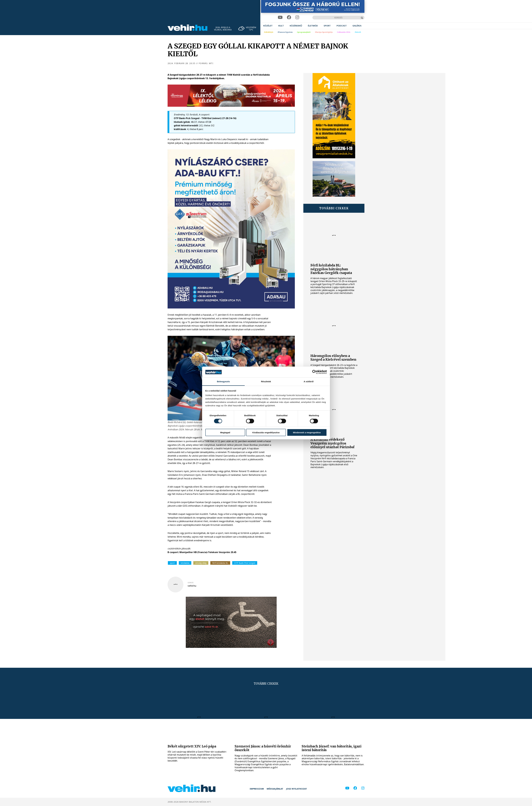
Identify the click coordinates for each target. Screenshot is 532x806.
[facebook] (289, 17)
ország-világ (201, 563)
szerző (191, 583)
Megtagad (225, 432)
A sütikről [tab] (309, 381)
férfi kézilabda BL (220, 563)
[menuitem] (268, 26)
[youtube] (280, 17)
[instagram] (297, 17)
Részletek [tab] (266, 381)
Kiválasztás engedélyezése (266, 432)
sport (172, 563)
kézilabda (185, 563)
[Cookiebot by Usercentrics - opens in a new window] (314, 372)
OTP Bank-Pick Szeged (245, 563)
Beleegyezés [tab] (223, 381)
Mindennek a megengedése (307, 432)
